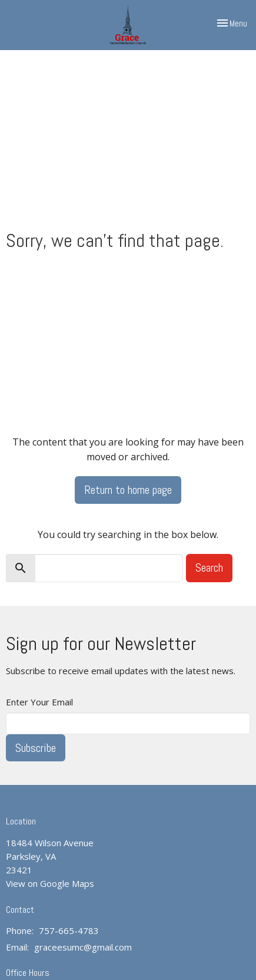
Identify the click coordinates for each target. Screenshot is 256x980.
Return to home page (128, 490)
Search (209, 567)
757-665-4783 (69, 930)
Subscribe (36, 748)
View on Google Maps (50, 883)
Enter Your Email (39, 702)
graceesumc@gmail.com (83, 947)
